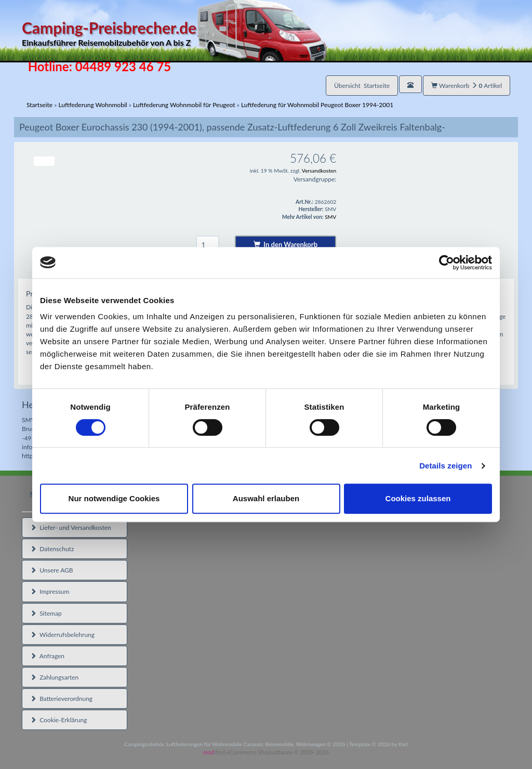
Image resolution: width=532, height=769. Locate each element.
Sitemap (46, 613)
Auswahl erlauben (266, 498)
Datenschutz (52, 549)
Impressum (50, 591)
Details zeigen (445, 466)
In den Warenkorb (285, 244)
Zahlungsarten (54, 677)
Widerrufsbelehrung (62, 635)
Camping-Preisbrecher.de (174, 34)
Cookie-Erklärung (58, 720)
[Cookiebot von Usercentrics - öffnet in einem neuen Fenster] (447, 263)
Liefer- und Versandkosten (71, 527)
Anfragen (47, 656)
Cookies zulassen (418, 498)
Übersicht (362, 86)
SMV (330, 217)
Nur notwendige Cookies (114, 498)
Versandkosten (319, 171)
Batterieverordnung (61, 699)
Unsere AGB (52, 570)
